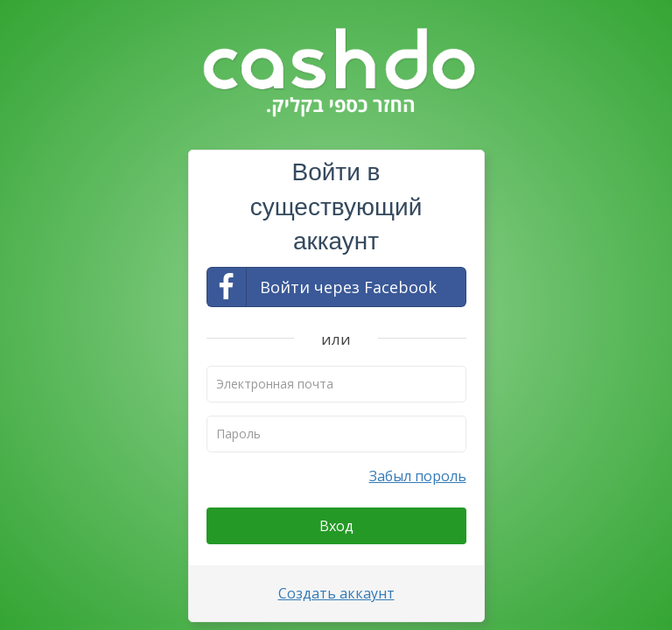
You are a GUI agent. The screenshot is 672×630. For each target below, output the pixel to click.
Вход (336, 526)
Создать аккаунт (336, 593)
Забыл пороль (418, 476)
